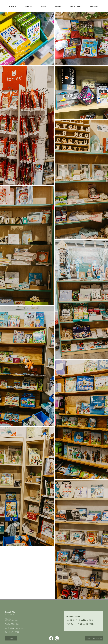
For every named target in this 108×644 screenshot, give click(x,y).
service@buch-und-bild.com (15, 628)
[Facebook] (51, 638)
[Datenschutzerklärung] (94, 638)
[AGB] (11, 638)
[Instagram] (57, 638)
